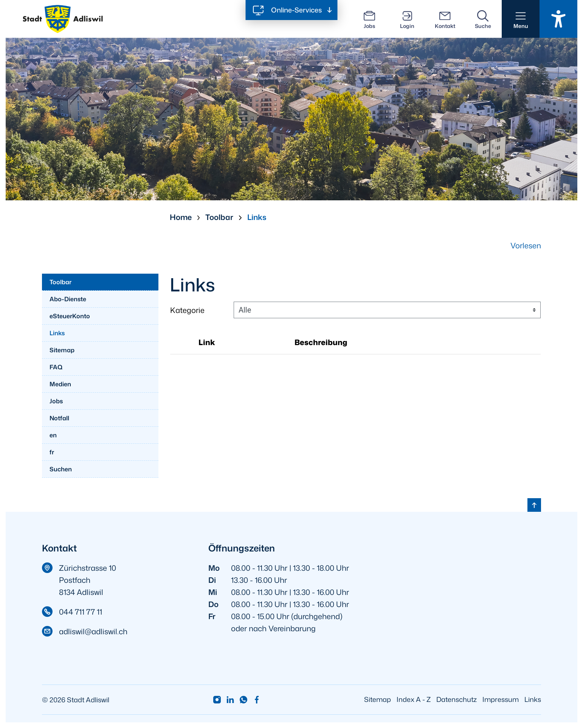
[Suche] (483, 19)
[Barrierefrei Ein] (558, 19)
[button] (521, 19)
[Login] (407, 19)
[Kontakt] (445, 19)
